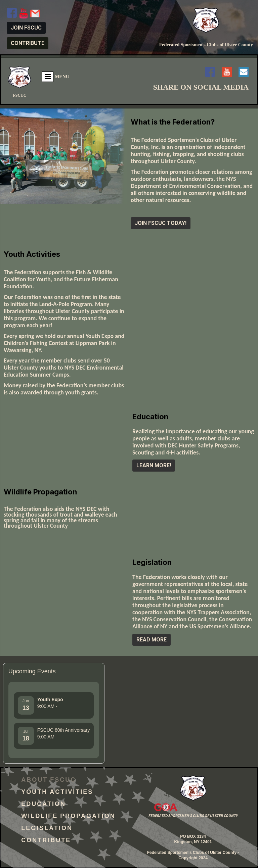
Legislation (47, 829)
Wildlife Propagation (68, 817)
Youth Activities (57, 793)
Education (44, 805)
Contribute (46, 841)
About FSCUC (49, 781)
